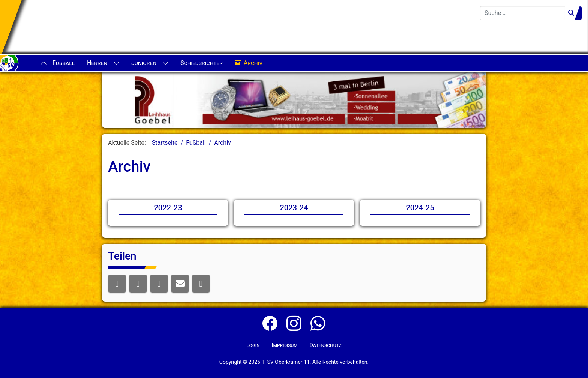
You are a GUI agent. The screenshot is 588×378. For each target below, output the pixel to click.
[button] (117, 283)
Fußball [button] (64, 63)
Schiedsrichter (202, 63)
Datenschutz (326, 345)
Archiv (249, 63)
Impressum (285, 345)
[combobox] (522, 13)
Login (253, 345)
